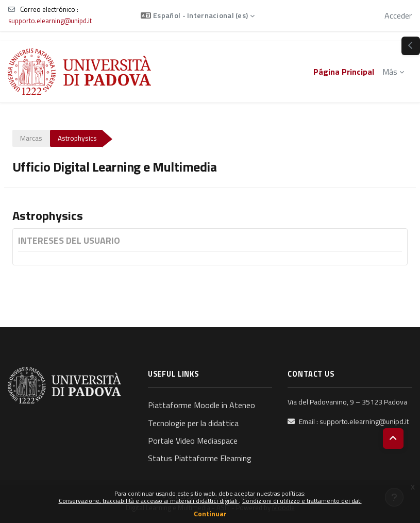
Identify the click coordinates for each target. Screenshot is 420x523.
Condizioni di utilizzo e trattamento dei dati (302, 501)
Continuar (210, 513)
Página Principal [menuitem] (344, 72)
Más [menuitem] (390, 72)
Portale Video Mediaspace (193, 441)
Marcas (31, 138)
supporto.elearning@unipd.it (50, 21)
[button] (198, 15)
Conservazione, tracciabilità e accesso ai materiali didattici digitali (149, 501)
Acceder (398, 15)
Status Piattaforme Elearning (200, 458)
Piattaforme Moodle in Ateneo (201, 405)
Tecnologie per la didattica (193, 423)
